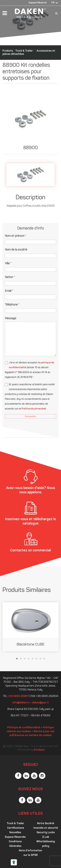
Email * (9, 291)
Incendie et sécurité (46, 828)
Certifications (15, 828)
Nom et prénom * (16, 236)
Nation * (10, 277)
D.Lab (46, 837)
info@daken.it (21, 703)
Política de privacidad (34, 409)
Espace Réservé (38, 3)
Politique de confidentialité (24, 728)
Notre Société (46, 824)
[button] (17, 659)
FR (53, 3)
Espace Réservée (15, 837)
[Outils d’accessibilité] (14, 862)
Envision (39, 750)
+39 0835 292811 (18, 696)
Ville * (8, 263)
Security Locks (46, 833)
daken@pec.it (41, 703)
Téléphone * (12, 305)
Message (11, 318)
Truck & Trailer (24, 51)
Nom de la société (16, 250)
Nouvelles (15, 833)
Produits (8, 51)
